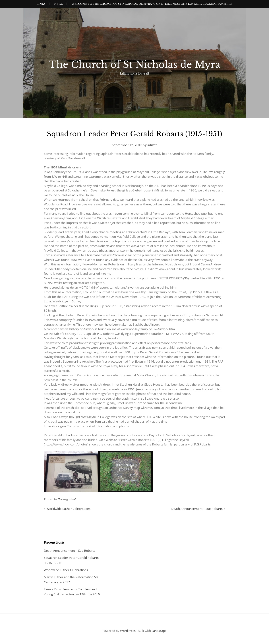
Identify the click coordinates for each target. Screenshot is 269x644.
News (59, 4)
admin (152, 145)
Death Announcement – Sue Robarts (197, 509)
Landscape (159, 631)
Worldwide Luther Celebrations (68, 509)
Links (41, 4)
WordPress (128, 631)
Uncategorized (67, 499)
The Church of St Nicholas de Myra (135, 65)
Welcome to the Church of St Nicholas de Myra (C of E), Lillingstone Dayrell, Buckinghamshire (152, 4)
